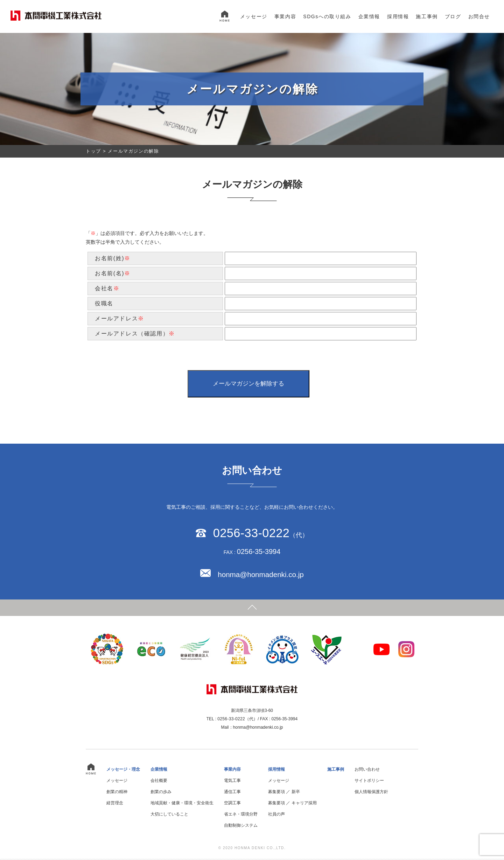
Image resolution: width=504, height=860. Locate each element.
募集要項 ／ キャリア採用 (292, 804)
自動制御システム (241, 827)
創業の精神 (117, 793)
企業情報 (369, 16)
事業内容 (285, 16)
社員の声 (276, 816)
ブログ (453, 16)
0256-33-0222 (251, 534)
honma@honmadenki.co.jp (261, 576)
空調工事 (232, 804)
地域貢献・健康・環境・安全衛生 (182, 804)
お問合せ (479, 16)
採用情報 (398, 16)
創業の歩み (161, 793)
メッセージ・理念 (123, 771)
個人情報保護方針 (371, 793)
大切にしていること (169, 816)
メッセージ (254, 16)
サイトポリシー (369, 782)
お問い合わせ (367, 771)
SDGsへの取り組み (327, 16)
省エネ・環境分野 (241, 816)
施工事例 (427, 16)
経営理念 (115, 804)
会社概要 (159, 782)
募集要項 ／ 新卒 (284, 793)
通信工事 (232, 793)
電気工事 (232, 782)
